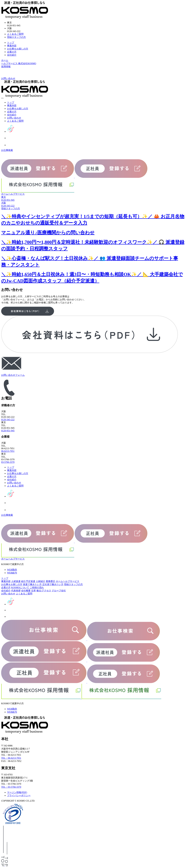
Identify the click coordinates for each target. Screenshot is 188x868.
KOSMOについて (20, 587)
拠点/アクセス (44, 591)
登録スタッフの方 (16, 37)
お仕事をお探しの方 (18, 49)
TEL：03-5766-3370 (11, 787)
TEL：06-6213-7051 (11, 758)
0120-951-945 (8, 431)
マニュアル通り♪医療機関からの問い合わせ (48, 233)
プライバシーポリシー (19, 795)
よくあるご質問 (15, 34)
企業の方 (12, 52)
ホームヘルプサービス (13, 194)
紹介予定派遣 (28, 581)
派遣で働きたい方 (32, 584)
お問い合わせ (14, 118)
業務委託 (51, 581)
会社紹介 (12, 55)
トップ (11, 43)
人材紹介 (41, 581)
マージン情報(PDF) (17, 792)
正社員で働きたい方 (53, 584)
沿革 (33, 591)
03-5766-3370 (8, 462)
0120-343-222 (8, 420)
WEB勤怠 (12, 570)
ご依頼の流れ (37, 587)
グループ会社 (59, 591)
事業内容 (12, 46)
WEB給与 (12, 573)
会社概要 (26, 591)
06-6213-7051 (8, 451)
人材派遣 (16, 581)
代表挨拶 (16, 591)
